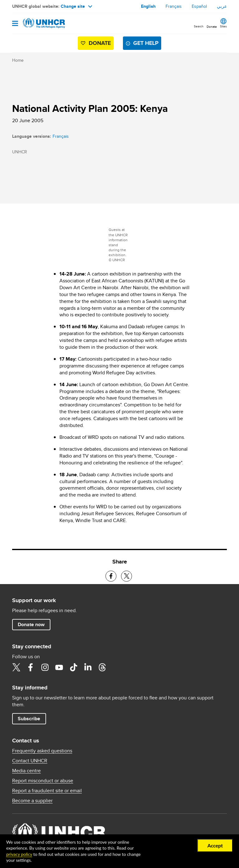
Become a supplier (32, 801)
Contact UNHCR (30, 761)
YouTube (59, 667)
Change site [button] (76, 6)
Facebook (30, 667)
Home (18, 60)
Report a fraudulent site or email (47, 791)
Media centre (26, 771)
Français (174, 6)
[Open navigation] (15, 24)
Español (199, 6)
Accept (215, 845)
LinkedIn (88, 667)
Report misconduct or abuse (43, 781)
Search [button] (199, 26)
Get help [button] (146, 43)
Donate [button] (212, 26)
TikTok (73, 667)
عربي (222, 6)
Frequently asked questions (42, 751)
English (148, 6)
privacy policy (19, 854)
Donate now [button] (31, 624)
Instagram (45, 667)
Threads (102, 667)
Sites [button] (223, 26)
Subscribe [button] (29, 719)
